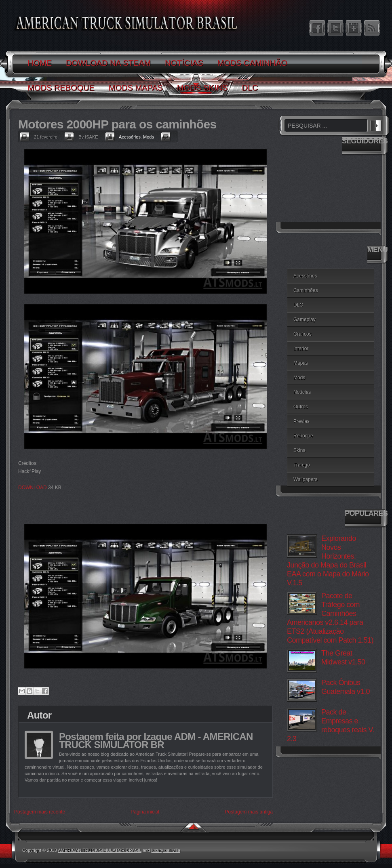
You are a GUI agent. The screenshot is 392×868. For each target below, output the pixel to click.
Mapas (301, 363)
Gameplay (305, 319)
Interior (301, 349)
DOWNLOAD (33, 488)
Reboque (303, 436)
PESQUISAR (376, 124)
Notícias (302, 392)
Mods (149, 137)
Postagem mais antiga (249, 812)
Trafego (302, 465)
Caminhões (306, 290)
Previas (301, 421)
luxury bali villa (166, 850)
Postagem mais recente (40, 812)
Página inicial (145, 812)
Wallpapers (306, 479)
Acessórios (130, 137)
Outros (301, 407)
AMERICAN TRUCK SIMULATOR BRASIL (100, 850)
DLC (298, 305)
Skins (299, 450)
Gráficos (302, 334)
